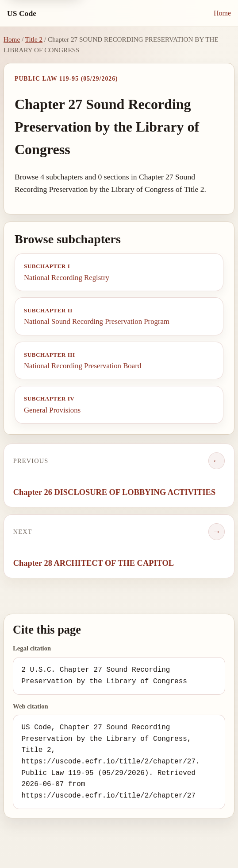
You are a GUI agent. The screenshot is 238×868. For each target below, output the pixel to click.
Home (222, 13)
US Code (22, 13)
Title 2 (34, 39)
